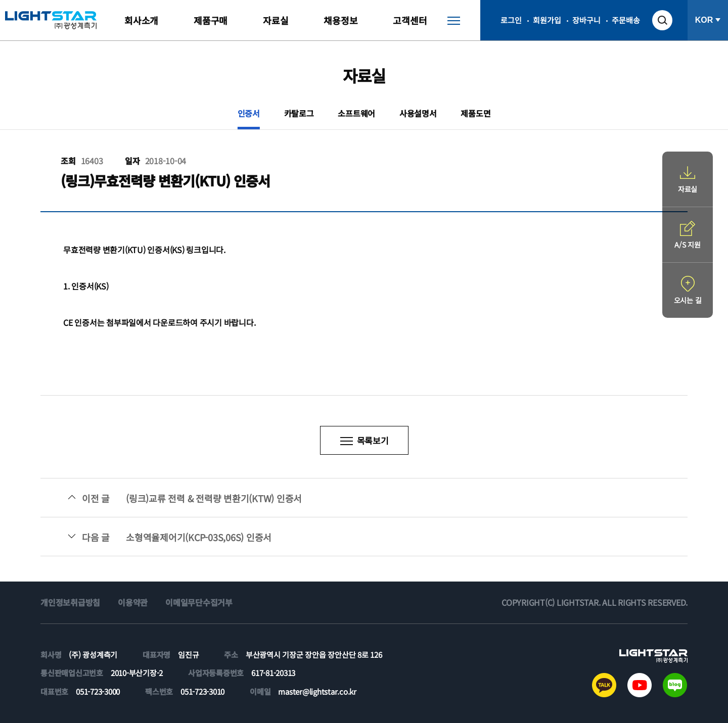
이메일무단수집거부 (199, 602)
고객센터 (410, 20)
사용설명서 (418, 113)
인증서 (249, 113)
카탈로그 (299, 113)
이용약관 (133, 602)
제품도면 (475, 113)
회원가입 (547, 20)
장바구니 (586, 20)
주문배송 (626, 20)
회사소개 (141, 20)
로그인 (511, 20)
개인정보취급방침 (70, 602)
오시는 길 (688, 300)
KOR (704, 20)
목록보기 (373, 440)
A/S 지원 (688, 245)
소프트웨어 (356, 113)
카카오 (604, 685)
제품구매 (211, 20)
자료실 (276, 20)
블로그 (675, 685)
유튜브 (640, 685)
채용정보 (340, 20)
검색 (662, 20)
